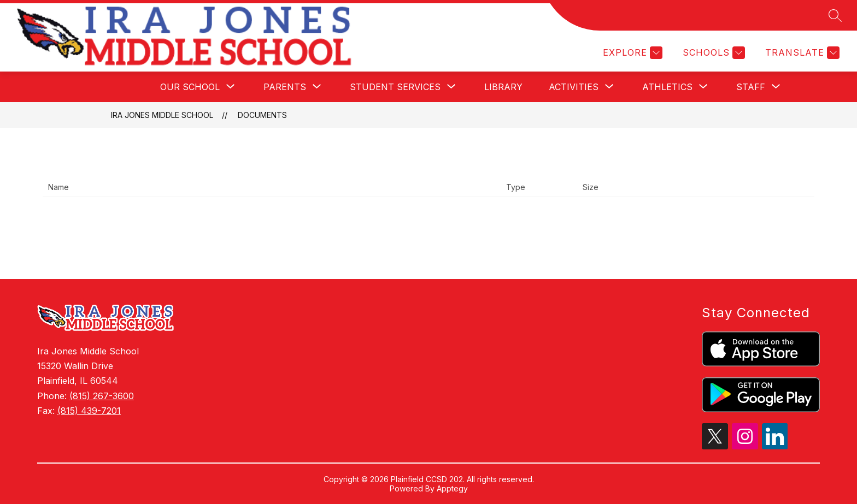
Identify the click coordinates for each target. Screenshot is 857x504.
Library (503, 87)
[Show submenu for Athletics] (667, 87)
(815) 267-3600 (102, 396)
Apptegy (452, 488)
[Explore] (631, 53)
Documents (262, 115)
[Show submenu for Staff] (751, 87)
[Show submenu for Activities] (574, 87)
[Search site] (835, 15)
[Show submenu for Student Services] (395, 87)
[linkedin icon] (775, 446)
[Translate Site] (801, 53)
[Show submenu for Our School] (190, 87)
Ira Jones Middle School (162, 115)
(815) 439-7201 (89, 411)
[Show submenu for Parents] (285, 87)
